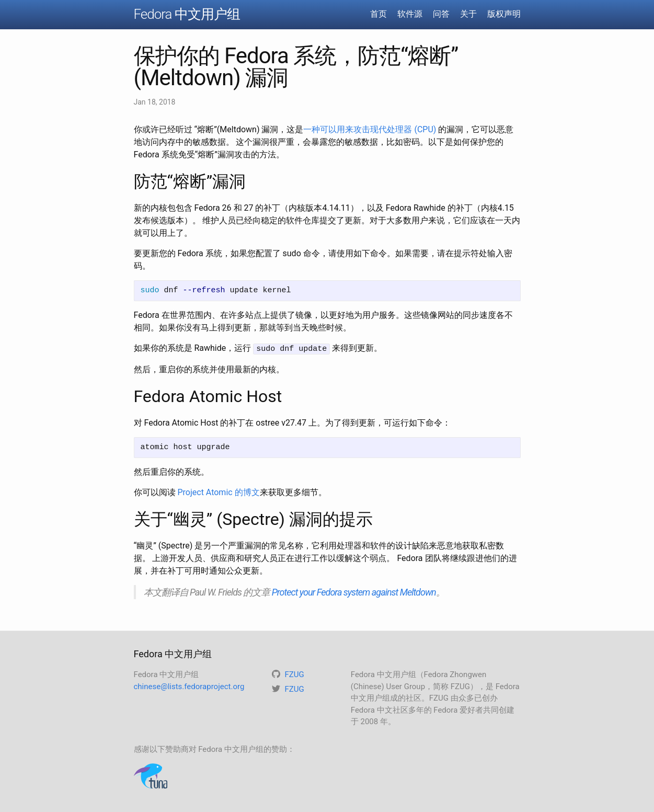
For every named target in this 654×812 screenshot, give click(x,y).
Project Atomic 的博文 (218, 492)
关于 (468, 14)
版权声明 (504, 14)
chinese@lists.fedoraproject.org (189, 686)
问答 (441, 14)
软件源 (410, 14)
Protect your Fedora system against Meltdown (354, 592)
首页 (378, 14)
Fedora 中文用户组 (187, 14)
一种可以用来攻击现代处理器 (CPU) (370, 129)
